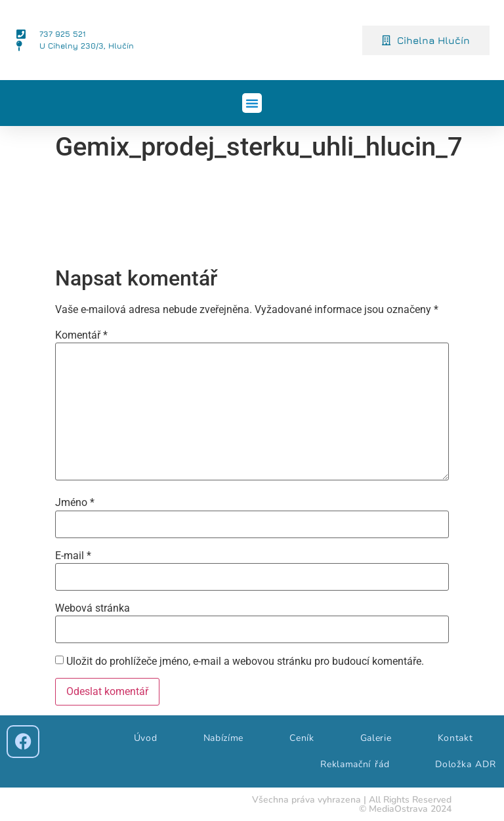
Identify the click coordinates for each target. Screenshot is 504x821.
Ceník (302, 738)
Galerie (376, 738)
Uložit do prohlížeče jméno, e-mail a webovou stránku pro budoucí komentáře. (245, 662)
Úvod (146, 738)
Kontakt (455, 738)
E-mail (73, 556)
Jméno (75, 503)
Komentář (81, 335)
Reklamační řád (355, 764)
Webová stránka (93, 608)
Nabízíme (224, 738)
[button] (252, 103)
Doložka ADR (465, 764)
